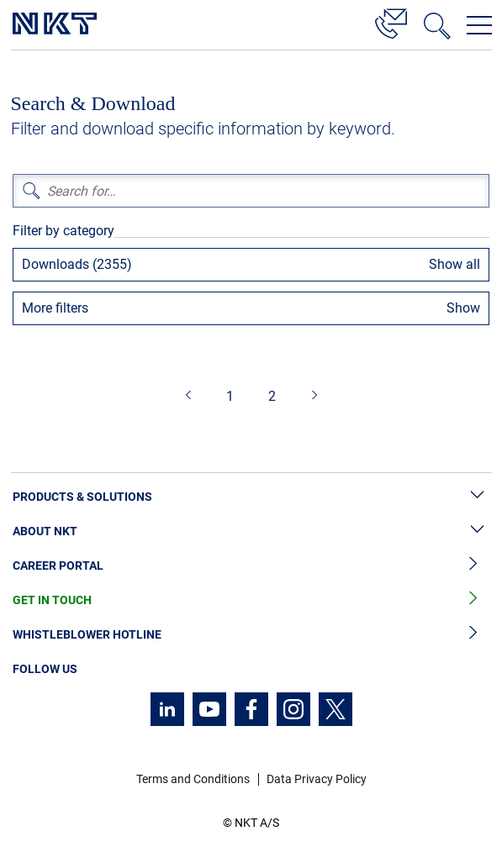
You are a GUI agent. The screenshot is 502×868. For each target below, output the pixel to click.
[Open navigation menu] (479, 25)
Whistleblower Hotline (251, 635)
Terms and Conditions (193, 779)
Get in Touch (251, 600)
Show (463, 308)
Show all (454, 264)
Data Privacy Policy (317, 779)
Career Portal (251, 566)
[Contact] (391, 21)
